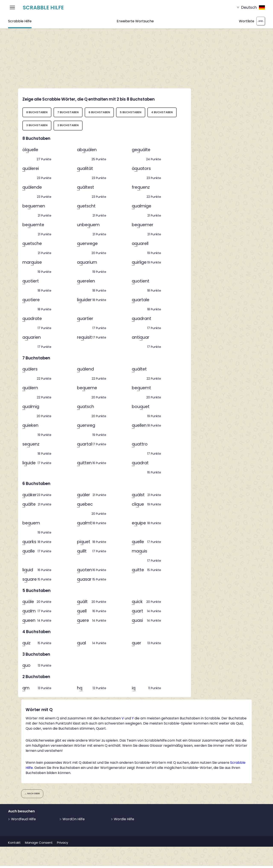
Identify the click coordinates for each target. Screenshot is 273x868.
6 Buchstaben (99, 112)
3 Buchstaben (37, 125)
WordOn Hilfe (72, 819)
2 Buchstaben (68, 125)
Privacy (62, 843)
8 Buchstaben (37, 112)
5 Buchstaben (131, 112)
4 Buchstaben (162, 112)
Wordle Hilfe (123, 819)
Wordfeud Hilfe (22, 819)
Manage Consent (39, 843)
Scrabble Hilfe (43, 8)
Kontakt (14, 843)
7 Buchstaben (68, 112)
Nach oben (32, 793)
